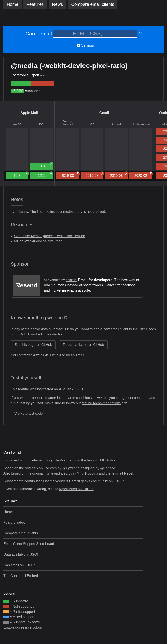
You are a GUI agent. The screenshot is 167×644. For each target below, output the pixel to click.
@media (24, 66)
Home (13, 4)
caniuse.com (47, 468)
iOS (41, 124)
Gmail (104, 113)
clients (93, 4)
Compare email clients (21, 533)
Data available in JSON (21, 554)
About (44, 75)
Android (116, 124)
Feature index (14, 522)
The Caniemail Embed (21, 576)
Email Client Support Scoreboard (29, 544)
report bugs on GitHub (76, 489)
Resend (71, 280)
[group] (21, 83)
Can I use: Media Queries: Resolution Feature (50, 236)
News (57, 4)
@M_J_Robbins (85, 473)
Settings (85, 45)
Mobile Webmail (141, 124)
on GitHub (117, 481)
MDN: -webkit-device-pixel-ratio (38, 241)
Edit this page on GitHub (33, 345)
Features (35, 4)
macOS (17, 124)
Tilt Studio (107, 460)
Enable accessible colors (23, 627)
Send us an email (70, 355)
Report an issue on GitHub (83, 345)
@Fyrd (67, 468)
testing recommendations (101, 403)
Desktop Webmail (68, 123)
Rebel (129, 473)
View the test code (28, 413)
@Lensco (108, 468)
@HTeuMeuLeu (61, 460)
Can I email (39, 34)
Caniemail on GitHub (20, 565)
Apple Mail (29, 113)
